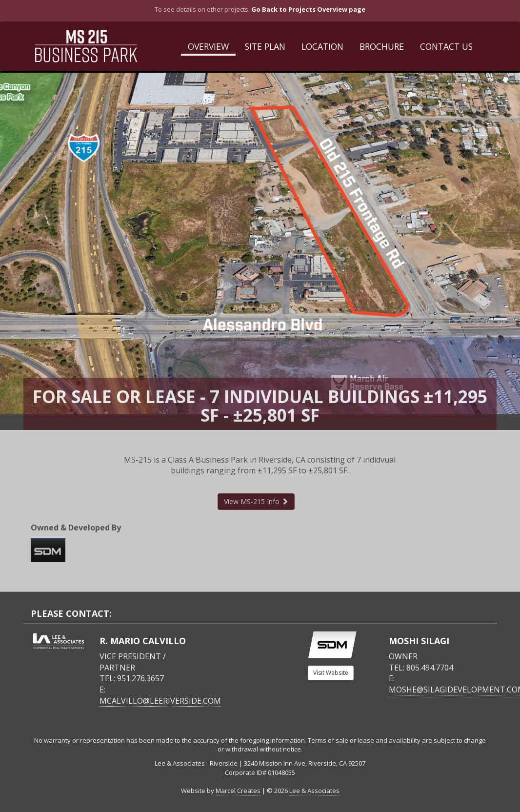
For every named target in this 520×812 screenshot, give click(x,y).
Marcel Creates (238, 791)
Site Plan (265, 46)
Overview (208, 46)
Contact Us (446, 46)
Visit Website (331, 673)
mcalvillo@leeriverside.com (160, 701)
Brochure (382, 46)
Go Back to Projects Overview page (308, 9)
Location (322, 46)
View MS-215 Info (256, 501)
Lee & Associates (314, 791)
